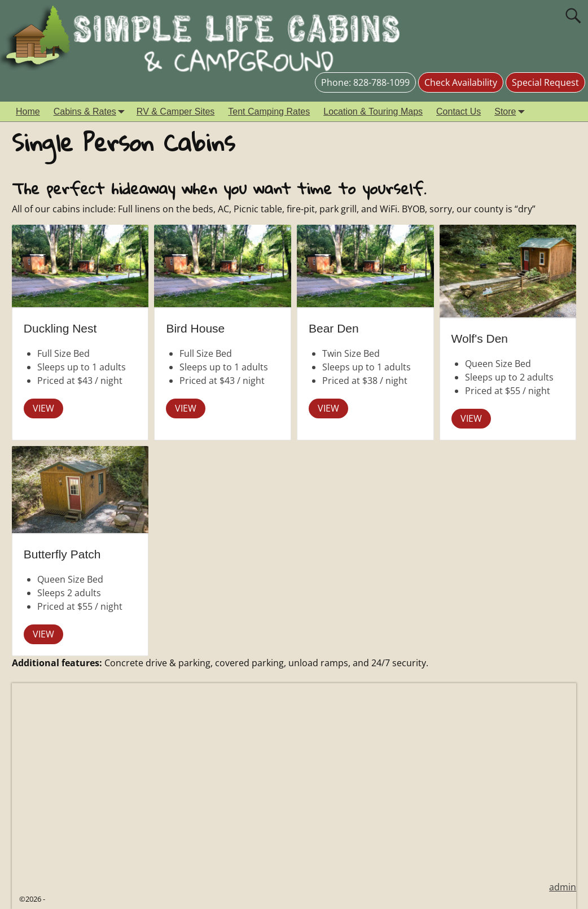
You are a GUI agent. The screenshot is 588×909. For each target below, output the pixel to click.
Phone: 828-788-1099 (365, 82)
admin (563, 887)
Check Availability (461, 82)
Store (512, 112)
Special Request (545, 82)
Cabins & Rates (92, 112)
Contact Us (458, 112)
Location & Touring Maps (373, 112)
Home (28, 112)
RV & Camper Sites (175, 112)
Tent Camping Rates (269, 112)
